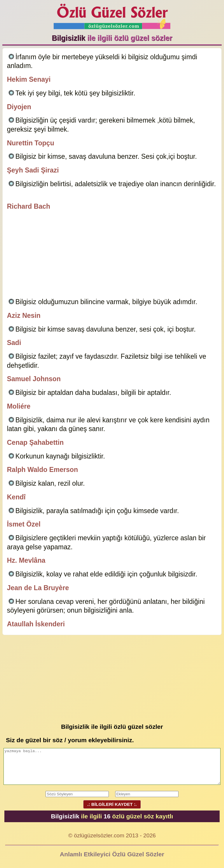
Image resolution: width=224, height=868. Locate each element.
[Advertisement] (112, 255)
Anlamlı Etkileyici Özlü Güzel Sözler (112, 854)
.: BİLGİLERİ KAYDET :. (112, 804)
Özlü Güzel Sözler (112, 15)
